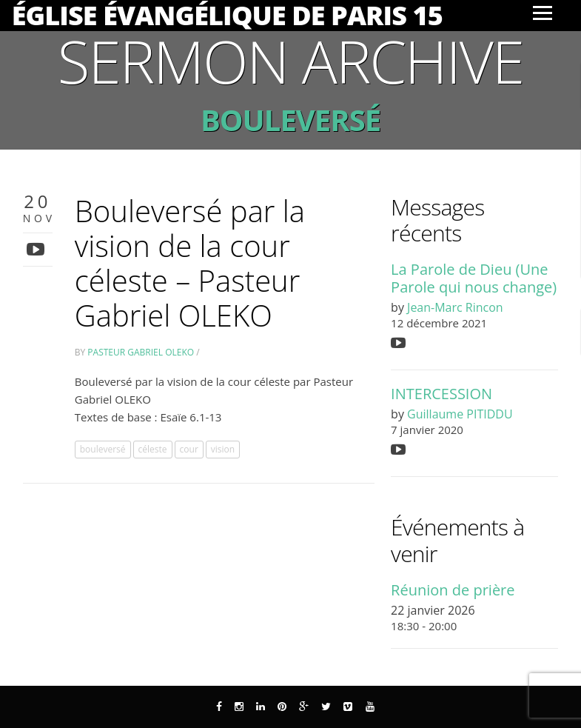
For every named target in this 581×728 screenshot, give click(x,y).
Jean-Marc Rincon (455, 307)
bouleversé (103, 449)
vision (223, 449)
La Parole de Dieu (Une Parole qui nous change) (474, 278)
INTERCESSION (441, 394)
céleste (153, 449)
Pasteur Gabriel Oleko (141, 352)
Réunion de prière (453, 590)
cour (189, 449)
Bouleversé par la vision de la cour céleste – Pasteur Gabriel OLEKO (190, 263)
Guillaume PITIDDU (460, 414)
